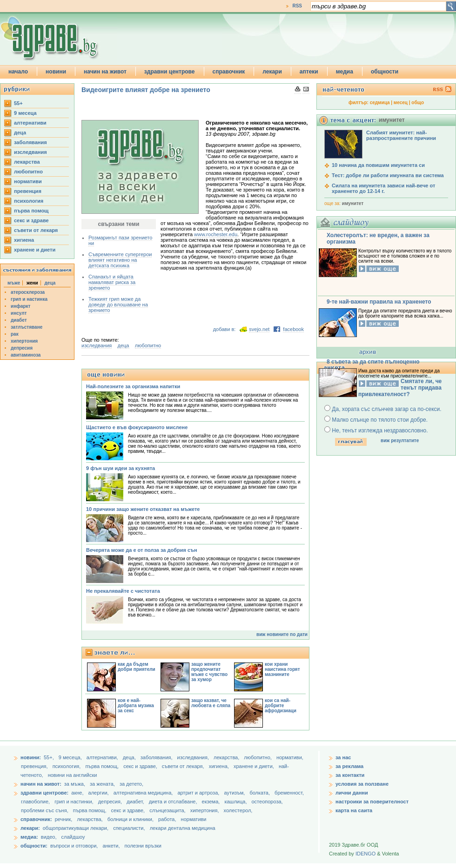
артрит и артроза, (199, 793)
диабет (19, 320)
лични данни (352, 793)
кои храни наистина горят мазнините (282, 669)
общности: (34, 846)
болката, (260, 793)
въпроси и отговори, (74, 846)
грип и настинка (29, 299)
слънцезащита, (168, 810)
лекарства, (227, 757)
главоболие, (36, 802)
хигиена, (220, 766)
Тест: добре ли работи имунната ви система (388, 175)
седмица (380, 103)
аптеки (309, 72)
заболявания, (157, 757)
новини (56, 72)
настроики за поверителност (372, 802)
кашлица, (236, 802)
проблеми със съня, (45, 810)
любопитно (28, 172)
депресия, (111, 802)
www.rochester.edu (216, 234)
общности (385, 72)
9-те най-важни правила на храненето (379, 302)
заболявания (30, 142)
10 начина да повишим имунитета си (378, 165)
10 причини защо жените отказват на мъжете (143, 509)
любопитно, (258, 757)
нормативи (28, 181)
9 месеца (25, 113)
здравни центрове (170, 72)
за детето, (131, 784)
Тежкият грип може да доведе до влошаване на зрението (118, 305)
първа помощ (31, 211)
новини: (31, 757)
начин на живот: (41, 784)
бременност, (289, 793)
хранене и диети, (255, 766)
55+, (50, 757)
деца (20, 133)
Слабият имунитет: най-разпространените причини (401, 135)
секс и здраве (31, 220)
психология (29, 201)
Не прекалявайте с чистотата (123, 591)
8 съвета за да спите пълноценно (373, 362)
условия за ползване (362, 784)
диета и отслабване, (174, 802)
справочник (229, 72)
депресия (22, 348)
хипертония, (205, 810)
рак (15, 334)
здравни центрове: (44, 793)
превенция (28, 191)
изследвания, (194, 757)
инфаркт (21, 306)
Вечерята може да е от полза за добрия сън (142, 550)
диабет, (136, 802)
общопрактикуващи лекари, (76, 828)
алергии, (99, 793)
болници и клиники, (131, 819)
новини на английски (73, 775)
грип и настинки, (75, 802)
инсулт (19, 313)
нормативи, (290, 757)
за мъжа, (75, 784)
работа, (167, 819)
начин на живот (105, 72)
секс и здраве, (141, 766)
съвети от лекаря (36, 230)
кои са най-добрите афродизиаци (281, 706)
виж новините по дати (282, 634)
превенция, (35, 766)
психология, (67, 766)
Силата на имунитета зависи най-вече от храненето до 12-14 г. (383, 188)
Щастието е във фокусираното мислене (137, 427)
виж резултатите (400, 441)
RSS (297, 6)
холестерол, (238, 810)
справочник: (36, 819)
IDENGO (365, 854)
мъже (14, 283)
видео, (49, 837)
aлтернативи (30, 123)
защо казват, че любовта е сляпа (211, 703)
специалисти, (129, 828)
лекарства (27, 162)
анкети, (111, 846)
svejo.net (259, 329)
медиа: (29, 837)
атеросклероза (28, 292)
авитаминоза (26, 355)
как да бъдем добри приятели (137, 667)
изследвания (30, 152)
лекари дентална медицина (183, 828)
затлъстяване (27, 327)
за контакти (350, 775)
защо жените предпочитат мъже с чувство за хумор (209, 672)
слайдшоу (73, 837)
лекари (272, 72)
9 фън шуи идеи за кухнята (121, 468)
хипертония (24, 341)
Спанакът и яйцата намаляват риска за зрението (112, 282)
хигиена (24, 240)
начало (18, 72)
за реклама (349, 766)
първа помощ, (103, 766)
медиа (345, 72)
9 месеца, (71, 757)
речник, (64, 819)
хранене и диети (35, 250)
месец (401, 103)
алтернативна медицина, (144, 793)
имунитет (353, 203)
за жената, (102, 784)
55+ (18, 103)
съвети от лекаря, (184, 766)
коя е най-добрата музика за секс (136, 706)
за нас (343, 757)
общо (418, 103)
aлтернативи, (103, 757)
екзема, (212, 802)
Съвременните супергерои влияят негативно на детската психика (120, 260)
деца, (130, 757)
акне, (78, 793)
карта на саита (354, 810)
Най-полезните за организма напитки (133, 386)
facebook (293, 329)
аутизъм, (235, 793)
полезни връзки (143, 846)
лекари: (30, 828)
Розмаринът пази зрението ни (120, 240)
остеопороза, (267, 802)
